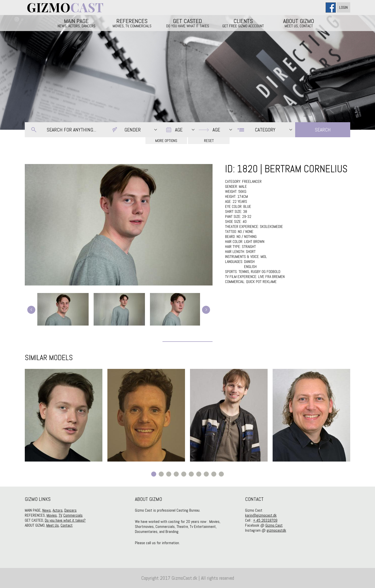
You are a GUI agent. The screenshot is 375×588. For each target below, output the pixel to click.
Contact (67, 525)
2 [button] (161, 474)
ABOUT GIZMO (299, 23)
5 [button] (184, 474)
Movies (52, 515)
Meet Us (53, 525)
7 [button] (199, 474)
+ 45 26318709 (265, 520)
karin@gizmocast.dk (261, 515)
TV (60, 515)
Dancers (70, 510)
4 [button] (176, 474)
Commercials (73, 515)
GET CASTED (187, 23)
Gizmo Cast (274, 525)
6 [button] (191, 474)
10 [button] (221, 474)
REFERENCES (132, 23)
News (47, 510)
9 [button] (214, 474)
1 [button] (154, 474)
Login (343, 7)
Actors (58, 510)
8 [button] (206, 474)
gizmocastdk (276, 530)
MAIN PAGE (76, 23)
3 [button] (169, 474)
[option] (64, 415)
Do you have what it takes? (65, 520)
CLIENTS (243, 23)
